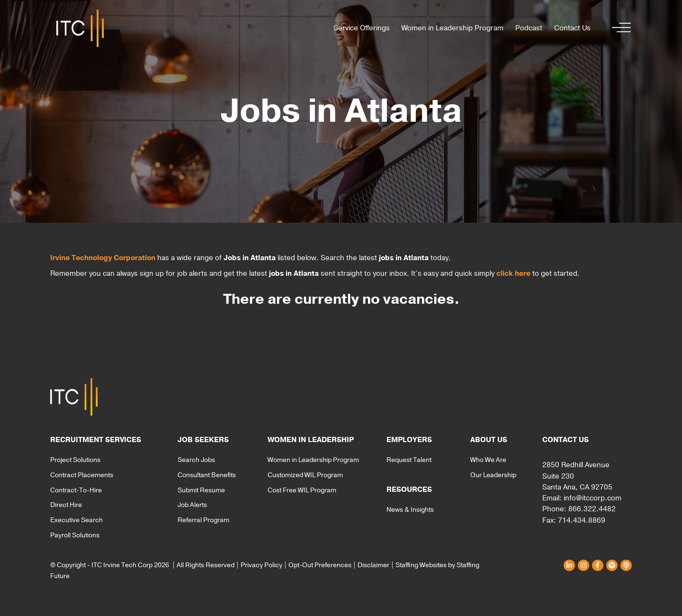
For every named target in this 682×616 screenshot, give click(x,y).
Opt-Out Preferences (320, 565)
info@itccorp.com (592, 498)
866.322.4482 (592, 509)
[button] (619, 28)
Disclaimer (373, 565)
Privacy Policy (261, 565)
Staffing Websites (421, 565)
